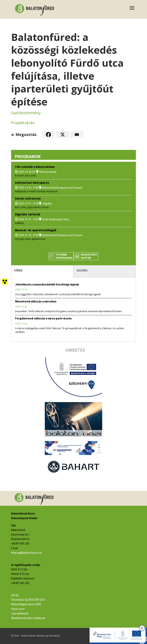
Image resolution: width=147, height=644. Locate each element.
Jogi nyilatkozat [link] (20, 613)
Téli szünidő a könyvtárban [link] (35, 167)
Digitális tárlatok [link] (28, 214)
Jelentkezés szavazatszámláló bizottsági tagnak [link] (47, 284)
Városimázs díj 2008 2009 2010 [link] (28, 600)
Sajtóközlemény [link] (26, 113)
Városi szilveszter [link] (28, 198)
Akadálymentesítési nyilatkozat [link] (28, 618)
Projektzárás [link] (23, 123)
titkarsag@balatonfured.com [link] (27, 553)
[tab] (42, 271)
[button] (132, 8)
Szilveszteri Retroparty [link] (32, 183)
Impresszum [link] (18, 609)
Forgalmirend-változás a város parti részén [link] (43, 318)
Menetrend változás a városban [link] (36, 301)
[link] (36, 9)
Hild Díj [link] (15, 595)
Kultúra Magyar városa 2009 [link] (26, 604)
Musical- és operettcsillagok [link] (36, 230)
